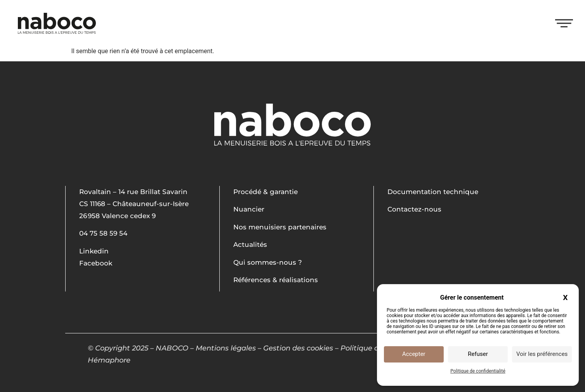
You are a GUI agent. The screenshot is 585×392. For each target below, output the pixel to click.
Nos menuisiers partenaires (280, 227)
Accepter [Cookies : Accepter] (414, 354)
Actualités (250, 245)
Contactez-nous (414, 209)
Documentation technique (433, 192)
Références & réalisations (276, 280)
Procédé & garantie (266, 192)
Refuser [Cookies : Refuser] (478, 354)
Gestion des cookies (298, 348)
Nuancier (249, 209)
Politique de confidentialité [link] (478, 371)
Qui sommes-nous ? (268, 262)
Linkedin (94, 251)
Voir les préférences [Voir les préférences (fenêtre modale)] (542, 354)
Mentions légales (226, 348)
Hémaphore (109, 360)
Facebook (96, 263)
